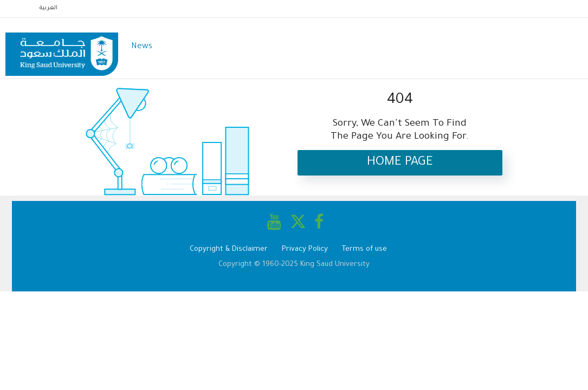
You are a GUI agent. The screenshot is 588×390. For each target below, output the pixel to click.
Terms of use (364, 249)
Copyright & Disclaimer (229, 249)
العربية (49, 8)
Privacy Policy (305, 249)
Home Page (400, 163)
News (142, 47)
